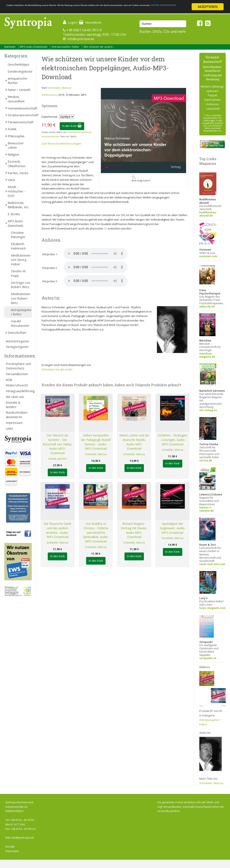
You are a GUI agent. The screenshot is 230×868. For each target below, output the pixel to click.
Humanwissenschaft (20, 108)
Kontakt (10, 847)
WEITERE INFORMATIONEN (92, 11)
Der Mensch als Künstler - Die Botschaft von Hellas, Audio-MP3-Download (57, 444)
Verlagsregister (17, 347)
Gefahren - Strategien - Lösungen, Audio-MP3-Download (173, 440)
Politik (12, 129)
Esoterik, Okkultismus (17, 164)
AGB (9, 380)
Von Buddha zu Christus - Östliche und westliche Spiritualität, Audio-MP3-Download (96, 532)
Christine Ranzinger (18, 235)
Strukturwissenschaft (20, 115)
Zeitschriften (17, 333)
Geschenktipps (19, 64)
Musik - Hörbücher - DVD (17, 191)
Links (9, 428)
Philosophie (16, 136)
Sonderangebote (20, 71)
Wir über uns (15, 397)
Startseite (10, 47)
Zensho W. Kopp (19, 273)
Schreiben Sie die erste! (57, 369)
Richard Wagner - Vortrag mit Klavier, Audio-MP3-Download (134, 530)
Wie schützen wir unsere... (99, 47)
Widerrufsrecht (17, 385)
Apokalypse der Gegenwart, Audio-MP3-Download (173, 528)
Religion (13, 154)
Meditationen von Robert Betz (21, 298)
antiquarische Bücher (17, 81)
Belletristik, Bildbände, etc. (18, 205)
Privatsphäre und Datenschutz (18, 366)
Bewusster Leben (16, 145)
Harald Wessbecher (20, 323)
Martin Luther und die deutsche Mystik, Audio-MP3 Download (134, 442)
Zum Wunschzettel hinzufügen (61, 143)
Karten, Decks (18, 173)
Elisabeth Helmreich (18, 246)
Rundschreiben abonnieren (17, 415)
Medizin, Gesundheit (16, 99)
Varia (11, 180)
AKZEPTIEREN (208, 7)
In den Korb (72, 126)
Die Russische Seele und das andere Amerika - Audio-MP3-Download (57, 530)
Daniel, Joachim (57, 459)
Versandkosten (17, 374)
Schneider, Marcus (59, 88)
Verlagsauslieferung (19, 391)
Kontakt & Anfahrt (13, 405)
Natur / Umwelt (19, 90)
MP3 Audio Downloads (34, 47)
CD (105, 228)
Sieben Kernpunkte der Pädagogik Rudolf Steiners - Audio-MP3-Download (96, 442)
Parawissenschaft (20, 122)
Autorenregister (18, 341)
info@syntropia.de (81, 39)
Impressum (14, 423)
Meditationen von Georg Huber (21, 260)
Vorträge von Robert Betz (21, 285)
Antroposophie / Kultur (65, 47)
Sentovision (49, 95)
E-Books (14, 214)
